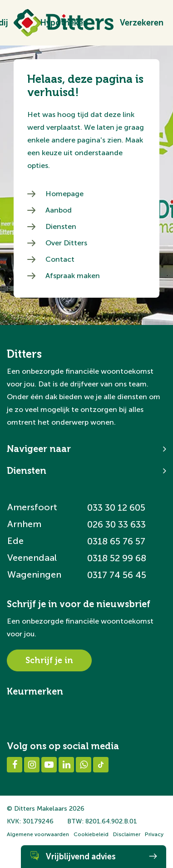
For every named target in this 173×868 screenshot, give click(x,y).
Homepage (64, 194)
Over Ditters (66, 243)
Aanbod (59, 210)
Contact (60, 259)
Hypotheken (64, 23)
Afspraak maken (73, 276)
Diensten (61, 226)
